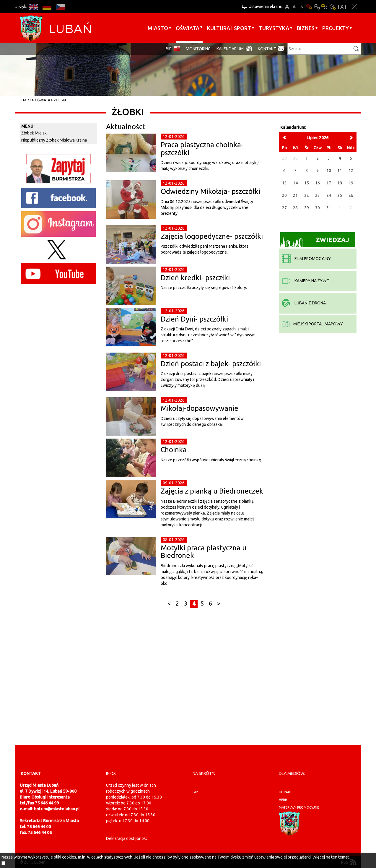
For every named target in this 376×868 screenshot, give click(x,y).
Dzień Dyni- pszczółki (194, 319)
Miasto (158, 28)
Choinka (174, 450)
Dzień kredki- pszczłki (195, 278)
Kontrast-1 (325, 7)
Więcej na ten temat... (332, 857)
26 (351, 195)
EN (34, 7)
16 (318, 183)
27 (284, 208)
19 (351, 183)
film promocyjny (306, 259)
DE (47, 7)
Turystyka (274, 28)
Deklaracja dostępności (127, 838)
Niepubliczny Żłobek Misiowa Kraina (54, 140)
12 (351, 171)
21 (295, 195)
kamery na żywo (306, 281)
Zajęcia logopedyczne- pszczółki (212, 236)
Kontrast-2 (332, 7)
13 (284, 183)
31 (329, 208)
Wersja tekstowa (342, 7)
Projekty (336, 28)
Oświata (188, 28)
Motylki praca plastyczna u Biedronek (204, 552)
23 (318, 195)
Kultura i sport (229, 28)
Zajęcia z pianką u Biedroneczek (212, 491)
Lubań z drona (304, 303)
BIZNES (306, 28)
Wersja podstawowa (309, 7)
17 (329, 183)
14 (295, 183)
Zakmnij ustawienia (354, 7)
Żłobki (60, 100)
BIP (169, 49)
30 (318, 208)
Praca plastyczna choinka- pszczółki (202, 149)
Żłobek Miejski (34, 133)
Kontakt (267, 49)
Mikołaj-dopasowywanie (200, 408)
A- (302, 7)
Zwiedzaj (315, 242)
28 (295, 208)
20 (284, 195)
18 (340, 183)
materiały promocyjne (299, 807)
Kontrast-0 (317, 7)
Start (26, 100)
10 (329, 171)
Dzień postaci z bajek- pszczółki (211, 364)
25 (340, 195)
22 (307, 195)
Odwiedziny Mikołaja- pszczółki (210, 191)
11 (340, 171)
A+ (287, 7)
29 (307, 208)
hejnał (285, 792)
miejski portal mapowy (312, 324)
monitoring (198, 49)
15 (307, 183)
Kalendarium (230, 49)
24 (329, 195)
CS (60, 7)
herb (283, 800)
